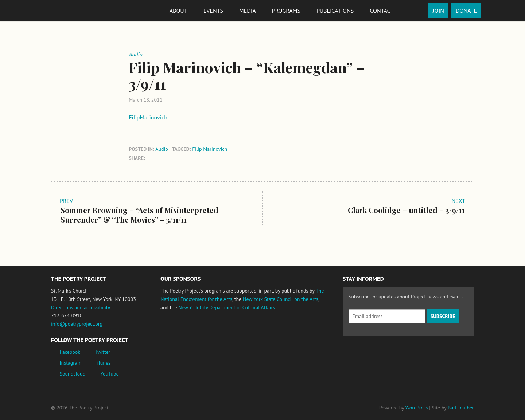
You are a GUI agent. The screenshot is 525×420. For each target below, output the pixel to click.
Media (248, 11)
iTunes (104, 363)
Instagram (71, 363)
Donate (466, 11)
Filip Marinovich (210, 149)
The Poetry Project (78, 10)
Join (438, 11)
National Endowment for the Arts (180, 335)
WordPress (417, 408)
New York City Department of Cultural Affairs (227, 307)
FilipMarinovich (148, 117)
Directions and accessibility (81, 307)
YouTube (109, 374)
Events (213, 11)
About (178, 11)
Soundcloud (73, 374)
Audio (162, 149)
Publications (335, 11)
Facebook (70, 352)
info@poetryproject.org (77, 324)
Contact (382, 11)
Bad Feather (461, 408)
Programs (286, 11)
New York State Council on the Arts (281, 299)
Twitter (103, 352)
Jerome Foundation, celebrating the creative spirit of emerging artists (228, 335)
